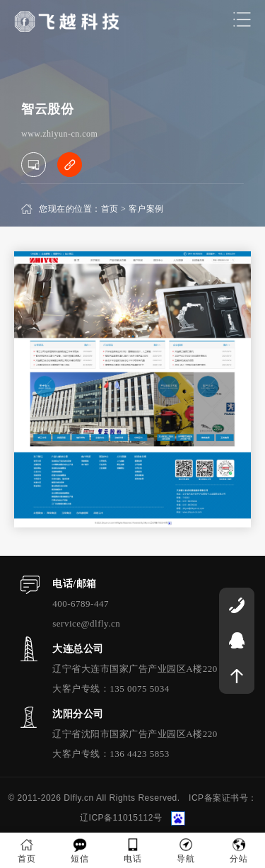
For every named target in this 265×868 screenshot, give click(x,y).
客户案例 (146, 209)
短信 (79, 851)
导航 (185, 851)
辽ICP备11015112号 (121, 818)
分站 (238, 851)
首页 (110, 209)
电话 (132, 851)
